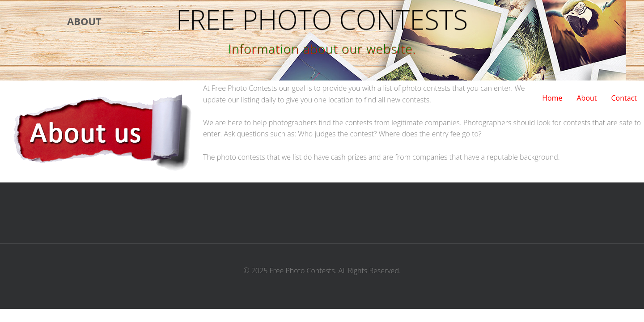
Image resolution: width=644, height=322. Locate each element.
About (587, 98)
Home (552, 98)
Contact (624, 98)
